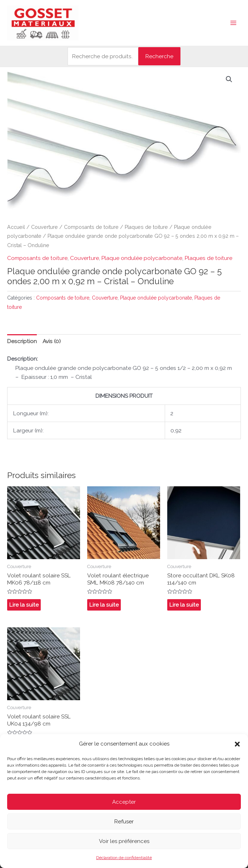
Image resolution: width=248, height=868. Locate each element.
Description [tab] (22, 341)
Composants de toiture (91, 227)
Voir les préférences (124, 841)
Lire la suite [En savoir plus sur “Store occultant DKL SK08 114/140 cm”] (184, 605)
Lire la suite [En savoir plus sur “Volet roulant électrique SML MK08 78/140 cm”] (104, 605)
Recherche (159, 56)
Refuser (124, 822)
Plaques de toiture (146, 227)
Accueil (16, 227)
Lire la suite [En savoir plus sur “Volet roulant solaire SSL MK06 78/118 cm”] (24, 605)
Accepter (124, 802)
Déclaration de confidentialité (124, 858)
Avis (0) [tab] (52, 341)
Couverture (44, 227)
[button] (237, 744)
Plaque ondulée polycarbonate (142, 258)
